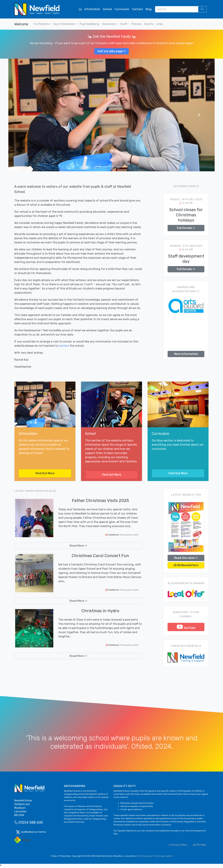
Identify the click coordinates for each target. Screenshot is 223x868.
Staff (123, 24)
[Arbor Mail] (23, 840)
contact (64, 346)
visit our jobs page (111, 51)
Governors (109, 24)
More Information (186, 354)
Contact (137, 9)
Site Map (199, 845)
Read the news (186, 558)
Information (92, 9)
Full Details (186, 228)
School (107, 9)
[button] (24, 115)
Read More (78, 546)
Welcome (21, 24)
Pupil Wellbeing (89, 24)
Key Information (64, 24)
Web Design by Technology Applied (155, 856)
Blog (149, 9)
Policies (137, 24)
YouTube (186, 627)
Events (149, 24)
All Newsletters (186, 565)
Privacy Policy (178, 845)
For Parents (41, 24)
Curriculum (122, 9)
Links (159, 24)
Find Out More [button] (45, 473)
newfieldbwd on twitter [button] (31, 832)
